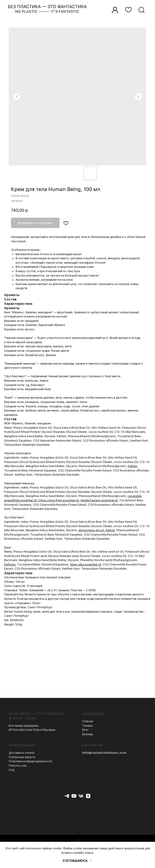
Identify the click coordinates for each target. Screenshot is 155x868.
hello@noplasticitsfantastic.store (104, 753)
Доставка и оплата (22, 753)
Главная (88, 721)
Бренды (87, 734)
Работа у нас (18, 766)
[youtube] (74, 796)
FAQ (12, 770)
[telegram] (67, 796)
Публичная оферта (22, 757)
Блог (85, 730)
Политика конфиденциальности (30, 761)
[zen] (88, 796)
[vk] (81, 796)
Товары (87, 726)
